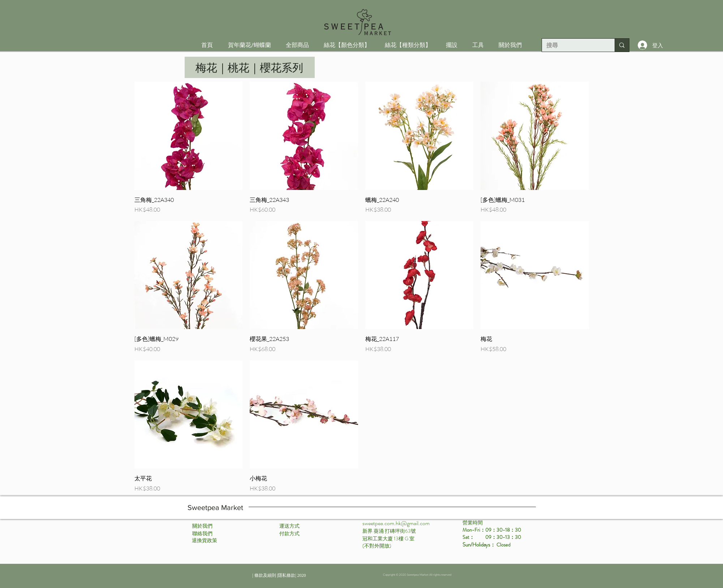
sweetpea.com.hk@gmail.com (396, 523)
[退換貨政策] (205, 541)
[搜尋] (573, 46)
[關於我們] (202, 526)
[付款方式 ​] (290, 534)
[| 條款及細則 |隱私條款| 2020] (279, 576)
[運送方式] (289, 526)
